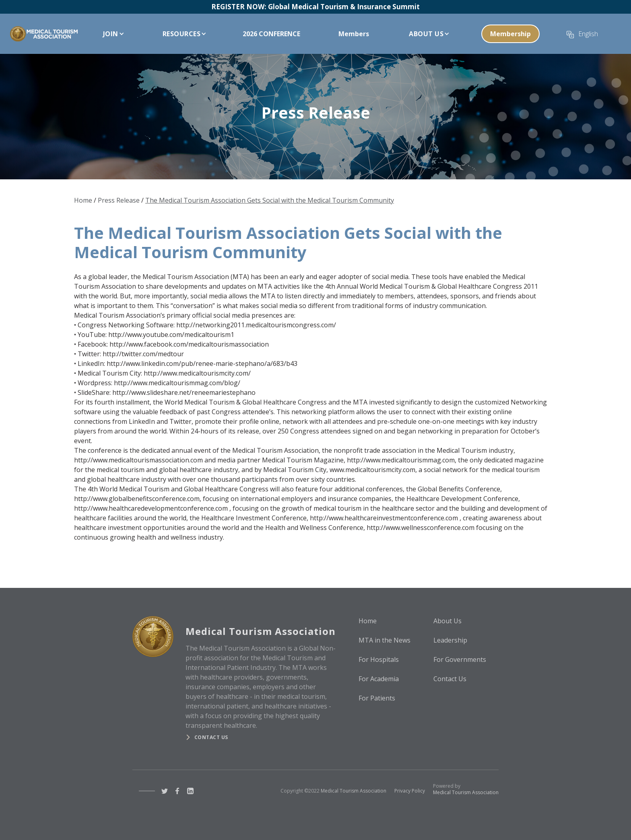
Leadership (450, 640)
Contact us (211, 737)
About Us (447, 621)
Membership (510, 34)
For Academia (379, 679)
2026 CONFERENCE (271, 34)
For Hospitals (379, 659)
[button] (112, 34)
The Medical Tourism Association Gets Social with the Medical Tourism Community (270, 200)
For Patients (377, 698)
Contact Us (450, 679)
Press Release (119, 200)
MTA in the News (385, 640)
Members (354, 34)
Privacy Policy (410, 791)
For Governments (460, 659)
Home (83, 200)
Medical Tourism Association (354, 791)
